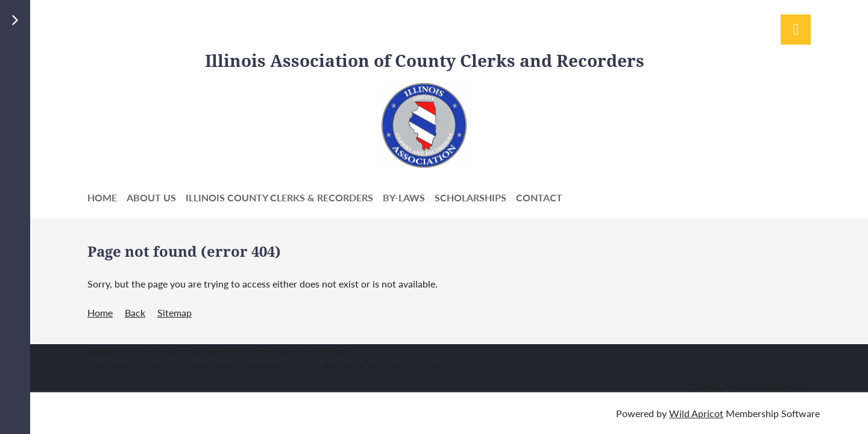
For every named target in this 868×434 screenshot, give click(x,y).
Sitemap (175, 313)
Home (100, 313)
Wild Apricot (696, 413)
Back (135, 313)
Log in (796, 30)
